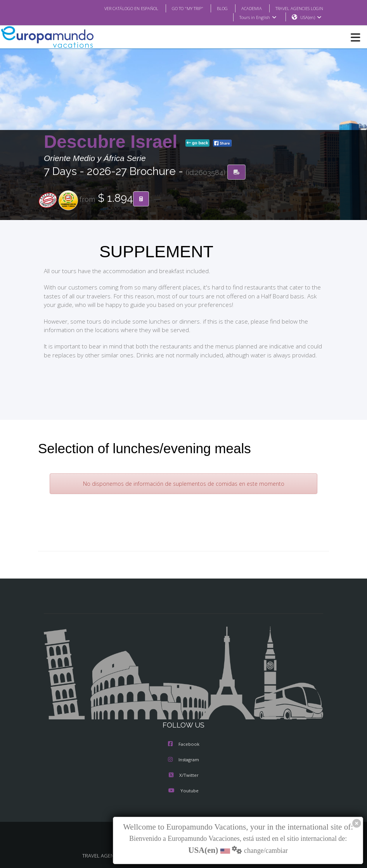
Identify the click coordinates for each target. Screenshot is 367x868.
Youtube (183, 791)
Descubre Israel (113, 142)
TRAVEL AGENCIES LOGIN (296, 8)
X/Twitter (183, 776)
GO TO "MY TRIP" (177, 8)
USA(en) (311, 17)
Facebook (184, 745)
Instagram (183, 760)
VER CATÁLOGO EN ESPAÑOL (116, 8)
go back (197, 143)
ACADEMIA (245, 8)
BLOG (214, 8)
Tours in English (257, 17)
